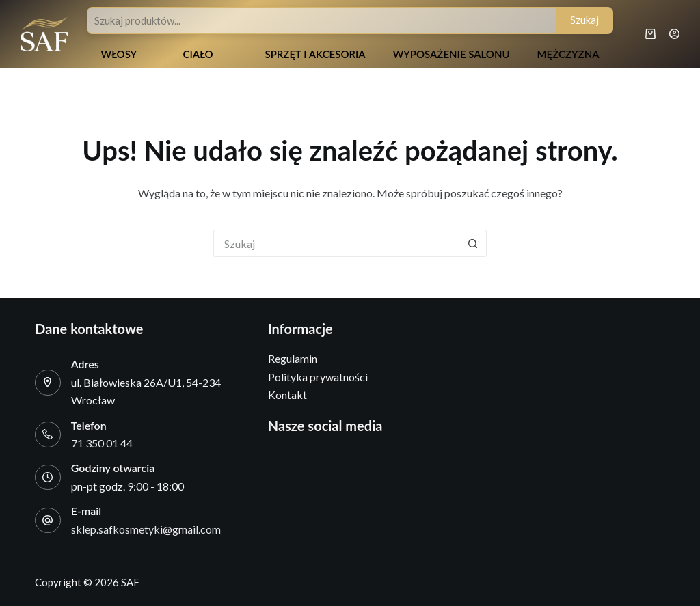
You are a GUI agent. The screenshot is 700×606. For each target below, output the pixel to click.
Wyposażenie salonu (452, 54)
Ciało (198, 54)
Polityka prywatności (318, 377)
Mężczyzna (568, 54)
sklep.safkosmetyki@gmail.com (146, 529)
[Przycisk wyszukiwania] (473, 243)
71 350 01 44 (102, 443)
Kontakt (287, 395)
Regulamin (293, 358)
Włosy (119, 54)
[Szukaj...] (336, 243)
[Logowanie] (674, 34)
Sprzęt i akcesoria (315, 54)
